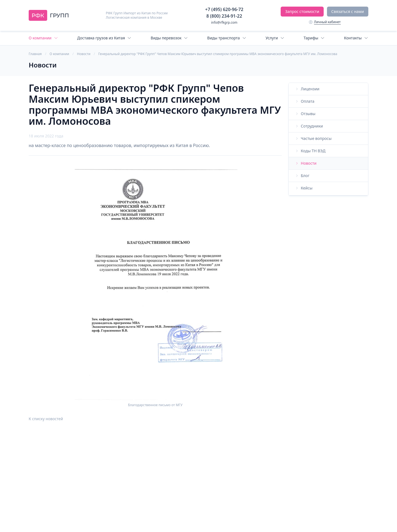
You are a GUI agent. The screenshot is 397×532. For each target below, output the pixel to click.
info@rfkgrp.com (224, 22)
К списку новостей (46, 419)
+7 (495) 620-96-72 (224, 9)
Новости (84, 54)
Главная (35, 54)
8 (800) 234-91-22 (224, 16)
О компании (59, 54)
